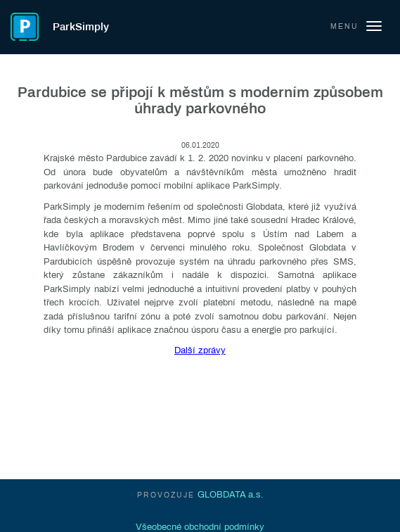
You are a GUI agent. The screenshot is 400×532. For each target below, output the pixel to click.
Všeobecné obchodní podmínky (200, 527)
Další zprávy (200, 350)
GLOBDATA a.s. (231, 495)
